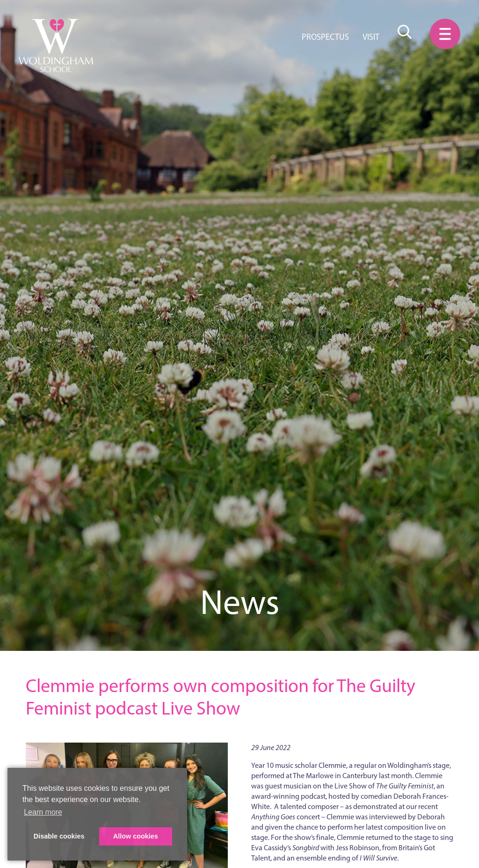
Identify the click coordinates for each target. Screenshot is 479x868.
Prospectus (325, 37)
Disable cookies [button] (59, 836)
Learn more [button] (43, 812)
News (240, 602)
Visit (371, 37)
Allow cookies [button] (136, 836)
